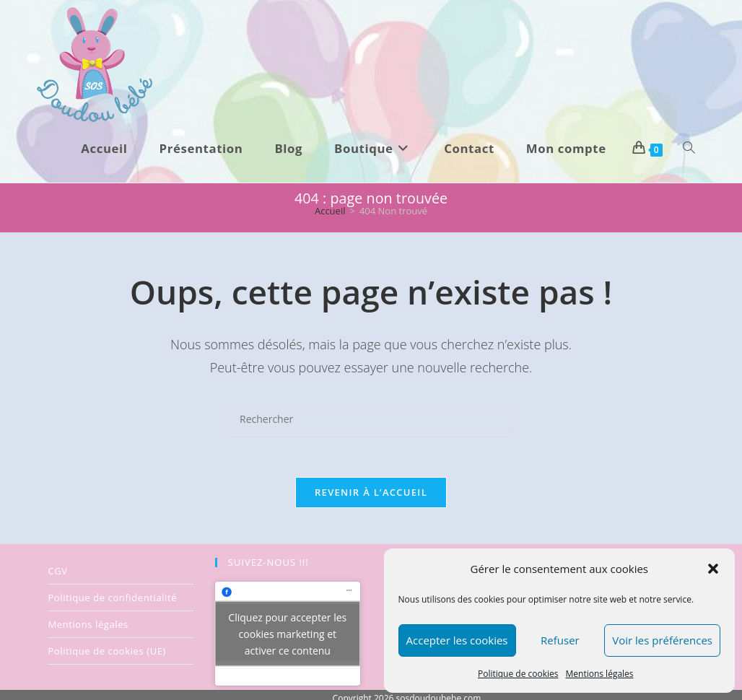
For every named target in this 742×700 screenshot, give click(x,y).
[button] (713, 569)
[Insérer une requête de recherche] (371, 419)
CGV (57, 571)
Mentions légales (600, 674)
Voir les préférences (662, 640)
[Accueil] (330, 211)
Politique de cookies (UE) (107, 651)
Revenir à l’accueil (371, 492)
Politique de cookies (518, 674)
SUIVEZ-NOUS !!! (269, 562)
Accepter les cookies (457, 640)
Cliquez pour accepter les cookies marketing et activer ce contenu (287, 634)
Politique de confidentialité (112, 598)
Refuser (560, 640)
